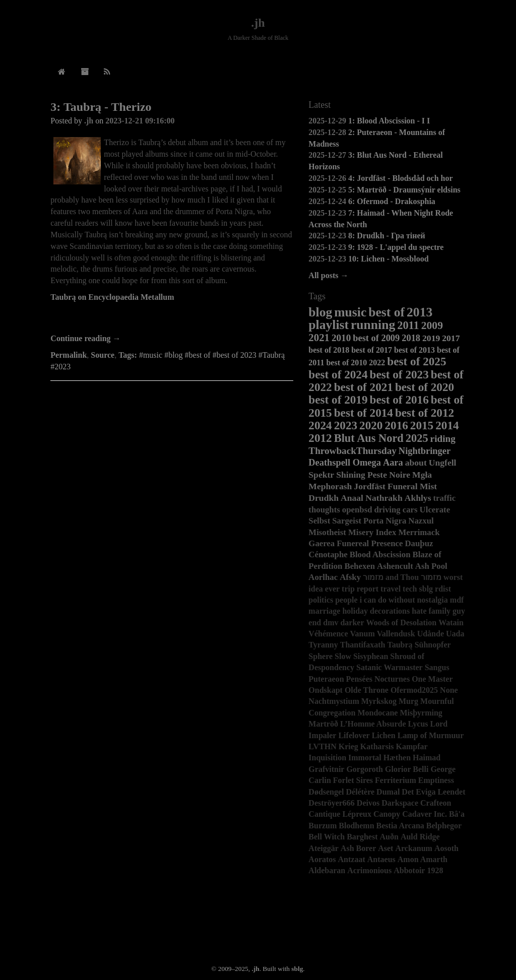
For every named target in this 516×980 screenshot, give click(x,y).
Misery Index (372, 532)
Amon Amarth (423, 859)
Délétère (361, 792)
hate (419, 611)
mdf (457, 600)
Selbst (319, 521)
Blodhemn (356, 826)
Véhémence (328, 634)
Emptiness (436, 780)
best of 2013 (414, 350)
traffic (445, 498)
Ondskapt (326, 690)
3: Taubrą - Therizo (101, 107)
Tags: (128, 355)
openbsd (357, 510)
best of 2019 (338, 400)
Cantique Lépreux (340, 814)
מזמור (431, 577)
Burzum (322, 826)
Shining (351, 475)
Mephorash (330, 486)
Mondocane (377, 713)
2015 (422, 425)
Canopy (387, 814)
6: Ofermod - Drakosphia (392, 201)
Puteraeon (326, 679)
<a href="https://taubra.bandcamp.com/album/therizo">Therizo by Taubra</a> (172, 319)
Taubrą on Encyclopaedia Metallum (112, 297)
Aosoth (446, 848)
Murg (408, 701)
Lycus (418, 724)
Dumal (388, 792)
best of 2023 (399, 374)
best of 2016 (399, 400)
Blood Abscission (380, 554)
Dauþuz (419, 543)
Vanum (363, 634)
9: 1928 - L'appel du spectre (396, 247)
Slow (343, 656)
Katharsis (377, 746)
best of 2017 (372, 350)
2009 (432, 325)
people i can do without (375, 600)
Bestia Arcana (400, 826)
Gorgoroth (365, 769)
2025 (417, 438)
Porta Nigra (385, 521)
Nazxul (421, 521)
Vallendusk (396, 634)
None (449, 690)
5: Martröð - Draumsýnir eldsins (404, 190)
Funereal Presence (370, 543)
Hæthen (397, 758)
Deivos (368, 803)
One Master (432, 679)
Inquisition (327, 758)
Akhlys (418, 498)
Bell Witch (327, 837)
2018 (411, 338)
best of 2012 (425, 413)
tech (410, 589)
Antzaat (352, 859)
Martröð (323, 724)
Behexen (360, 566)
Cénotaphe (328, 554)
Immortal (365, 758)
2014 (447, 425)
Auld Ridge (420, 837)
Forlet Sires (353, 780)
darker (352, 623)
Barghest (362, 837)
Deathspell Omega (345, 463)
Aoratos (322, 859)
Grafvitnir (326, 769)
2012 (320, 438)
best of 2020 (425, 387)
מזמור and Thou (391, 577)
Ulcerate (435, 510)
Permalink (69, 355)
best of (386, 312)
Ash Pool (431, 566)
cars (410, 510)
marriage (324, 611)
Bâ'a (457, 814)
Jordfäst (370, 486)
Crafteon (436, 803)
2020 (371, 425)
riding (443, 439)
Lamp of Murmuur (431, 735)
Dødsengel (326, 792)
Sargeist (347, 521)
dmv (331, 623)
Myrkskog (379, 701)
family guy (447, 611)
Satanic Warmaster (390, 667)
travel (391, 589)
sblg (426, 589)
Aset (385, 848)
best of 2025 (416, 361)
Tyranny (323, 645)
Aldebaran (327, 870)
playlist (329, 325)
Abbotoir (409, 870)
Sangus (437, 667)
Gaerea (321, 543)
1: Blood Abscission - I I (389, 121)
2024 (320, 425)
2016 (396, 425)
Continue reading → (85, 338)
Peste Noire (389, 475)
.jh (258, 23)
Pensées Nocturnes (378, 679)
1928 (435, 870)
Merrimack (419, 532)
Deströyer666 (332, 803)
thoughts (324, 510)
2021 (319, 337)
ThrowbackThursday (352, 451)
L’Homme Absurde (373, 724)
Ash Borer (358, 848)
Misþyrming (421, 713)
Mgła (422, 475)
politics (321, 600)
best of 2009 (376, 338)
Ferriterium (396, 780)
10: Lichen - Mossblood (389, 259)
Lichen (384, 735)
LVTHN (322, 746)
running (373, 325)
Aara (393, 463)
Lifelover (354, 735)
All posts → (328, 275)
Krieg (348, 746)
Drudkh (324, 498)
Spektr (321, 475)
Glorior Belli (407, 769)
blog (320, 312)
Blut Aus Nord (369, 438)
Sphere (320, 656)
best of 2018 (329, 350)
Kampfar (412, 746)
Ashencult (395, 566)
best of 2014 (364, 413)
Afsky (350, 577)
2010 (341, 338)
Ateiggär (324, 848)
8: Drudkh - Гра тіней (387, 236)
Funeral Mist (412, 486)
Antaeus (381, 859)
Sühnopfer (433, 645)
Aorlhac (323, 577)
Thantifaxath (363, 645)
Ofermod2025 (414, 690)
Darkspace (400, 803)
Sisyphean (371, 656)
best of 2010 (346, 363)
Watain (451, 623)
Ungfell (443, 463)
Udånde (431, 634)
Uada (455, 634)
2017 (451, 338)
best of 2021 (364, 387)
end (315, 623)
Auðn (389, 837)
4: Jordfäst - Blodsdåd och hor (401, 178)
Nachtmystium (334, 701)
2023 (346, 425)
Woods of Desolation (402, 623)
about (416, 463)
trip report (360, 589)
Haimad (427, 758)
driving (388, 510)
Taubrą (400, 645)
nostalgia (432, 600)
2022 (377, 363)
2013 (420, 312)
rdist (443, 589)
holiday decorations (376, 611)
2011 (408, 325)
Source (103, 355)
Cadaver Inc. (425, 814)
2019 (431, 338)
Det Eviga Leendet (433, 792)
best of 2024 (338, 374)
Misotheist (327, 532)
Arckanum (414, 848)
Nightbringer (425, 451)
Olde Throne (367, 690)
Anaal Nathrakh (372, 498)
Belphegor (444, 826)
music (350, 312)
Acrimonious (369, 870)
